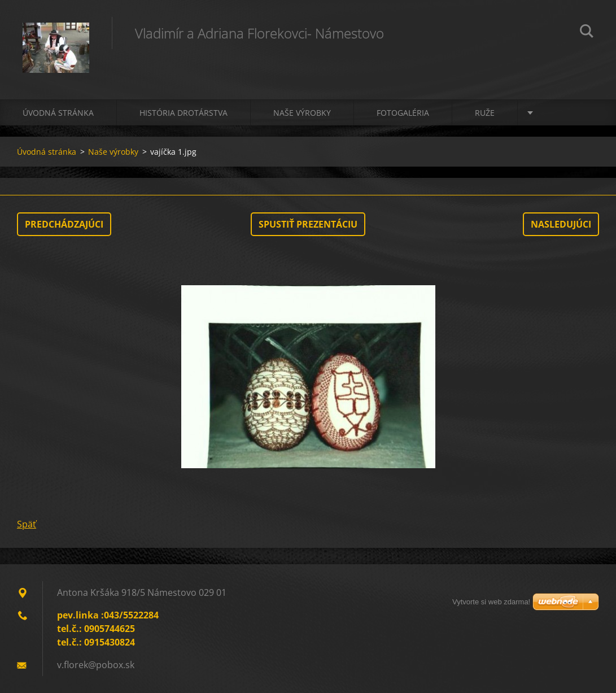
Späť (27, 524)
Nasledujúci (561, 224)
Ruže (485, 113)
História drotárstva (184, 113)
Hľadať (587, 33)
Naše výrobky (302, 113)
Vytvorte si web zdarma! (491, 602)
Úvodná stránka (58, 113)
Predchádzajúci (64, 224)
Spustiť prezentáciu (308, 224)
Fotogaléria (403, 113)
